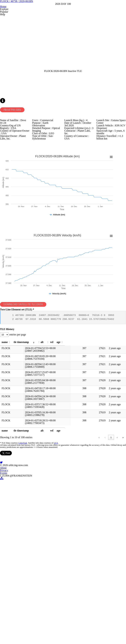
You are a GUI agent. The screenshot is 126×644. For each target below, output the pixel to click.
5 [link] (89, 539)
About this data (19, 168)
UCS (60, 546)
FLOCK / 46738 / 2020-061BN (63, 23)
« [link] (53, 539)
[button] (18, 441)
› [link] (111, 539)
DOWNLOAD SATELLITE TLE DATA (31, 389)
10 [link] (105, 539)
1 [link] (65, 539)
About (47, 627)
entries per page (25, 432)
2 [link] (71, 539)
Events (71, 627)
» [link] (117, 539)
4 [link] (83, 539)
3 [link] (77, 539)
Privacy (59, 627)
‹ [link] (59, 539)
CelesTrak (27, 546)
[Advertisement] (63, 72)
